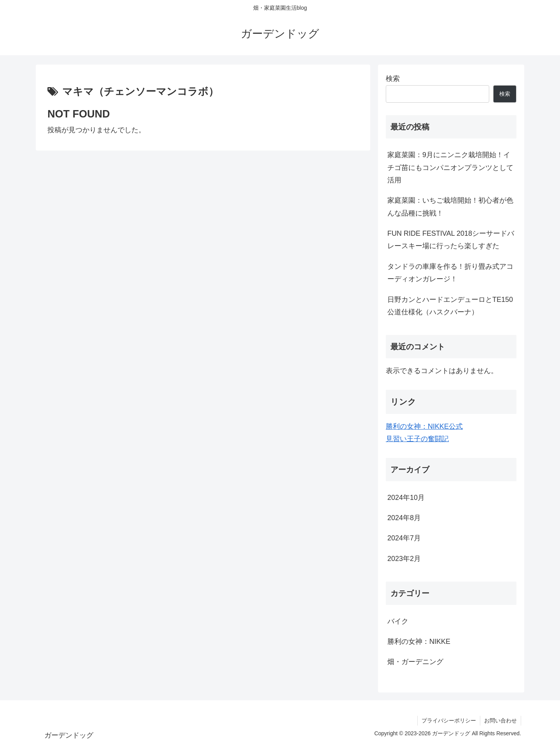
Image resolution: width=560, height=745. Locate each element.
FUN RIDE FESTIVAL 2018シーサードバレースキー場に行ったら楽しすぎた (451, 240)
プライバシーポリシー (449, 720)
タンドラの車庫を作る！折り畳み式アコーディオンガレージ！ (450, 273)
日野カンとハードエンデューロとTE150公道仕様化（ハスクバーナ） (450, 306)
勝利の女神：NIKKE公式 (424, 426)
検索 (393, 79)
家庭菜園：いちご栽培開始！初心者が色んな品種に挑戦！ (450, 207)
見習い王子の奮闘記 (417, 439)
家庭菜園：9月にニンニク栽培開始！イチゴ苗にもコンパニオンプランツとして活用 (450, 167)
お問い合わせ (500, 720)
